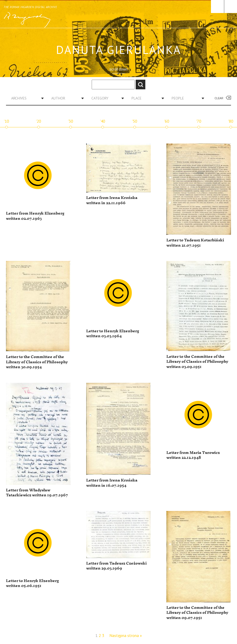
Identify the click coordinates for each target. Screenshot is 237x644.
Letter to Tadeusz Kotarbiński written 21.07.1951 (195, 243)
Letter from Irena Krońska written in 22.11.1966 (112, 200)
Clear (219, 98)
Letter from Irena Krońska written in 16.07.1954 (112, 483)
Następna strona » (126, 635)
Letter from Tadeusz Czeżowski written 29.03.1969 (116, 566)
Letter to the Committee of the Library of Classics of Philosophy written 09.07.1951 (197, 613)
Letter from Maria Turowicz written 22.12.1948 (193, 455)
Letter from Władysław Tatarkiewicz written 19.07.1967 (37, 493)
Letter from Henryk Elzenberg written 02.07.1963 (35, 216)
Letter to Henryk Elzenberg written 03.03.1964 (113, 334)
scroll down (119, 69)
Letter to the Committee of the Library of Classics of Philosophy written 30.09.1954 (37, 362)
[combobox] (26, 98)
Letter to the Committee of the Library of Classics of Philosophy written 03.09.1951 (197, 362)
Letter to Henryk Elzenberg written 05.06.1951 (32, 583)
